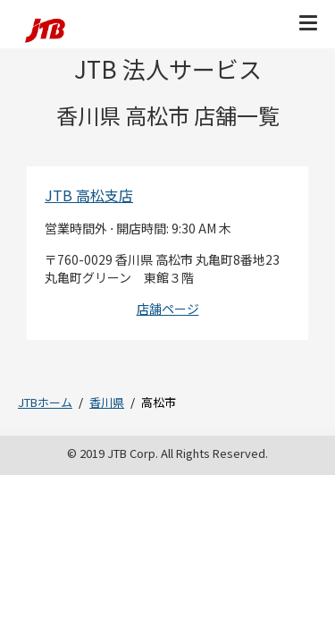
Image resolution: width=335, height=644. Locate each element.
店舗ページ (168, 309)
